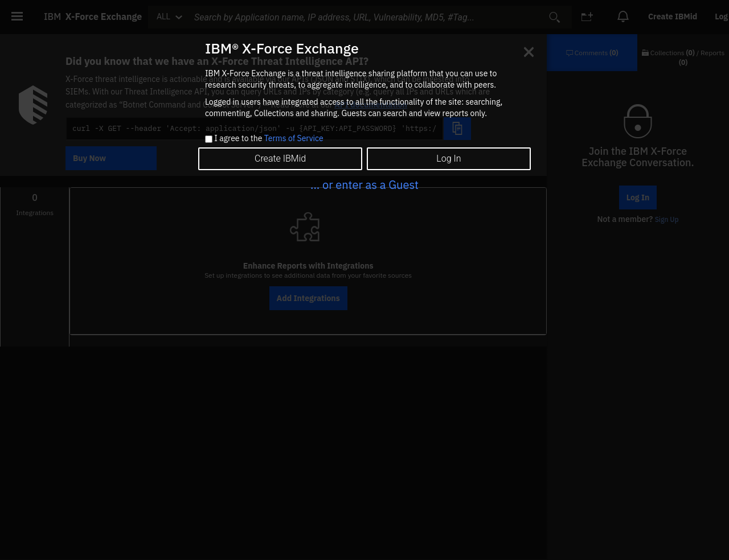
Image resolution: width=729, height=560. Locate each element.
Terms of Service (294, 138)
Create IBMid (280, 158)
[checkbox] (209, 139)
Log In (449, 158)
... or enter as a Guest (364, 185)
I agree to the (269, 139)
